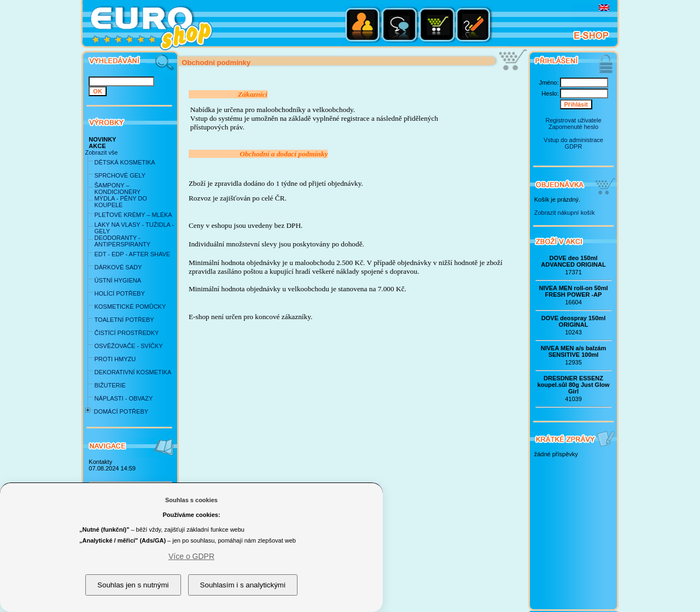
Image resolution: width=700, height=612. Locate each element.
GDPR (574, 146)
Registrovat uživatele (573, 120)
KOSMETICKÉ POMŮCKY (130, 307)
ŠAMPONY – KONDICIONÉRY (117, 189)
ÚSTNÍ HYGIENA (118, 280)
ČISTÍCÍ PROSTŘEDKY (126, 333)
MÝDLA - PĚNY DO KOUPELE (120, 202)
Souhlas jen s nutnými (133, 585)
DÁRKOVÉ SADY (118, 267)
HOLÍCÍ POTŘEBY (119, 293)
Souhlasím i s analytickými (243, 585)
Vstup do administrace (573, 140)
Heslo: (550, 93)
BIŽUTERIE (110, 385)
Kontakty (100, 462)
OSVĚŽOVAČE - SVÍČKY (128, 346)
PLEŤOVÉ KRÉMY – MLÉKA (133, 215)
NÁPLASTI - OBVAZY (123, 398)
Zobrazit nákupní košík (565, 213)
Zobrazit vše (101, 152)
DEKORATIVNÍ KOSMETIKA (133, 372)
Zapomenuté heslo (573, 127)
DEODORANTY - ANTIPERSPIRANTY (122, 241)
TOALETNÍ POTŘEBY (124, 320)
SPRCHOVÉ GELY (119, 175)
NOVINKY (102, 139)
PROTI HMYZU (115, 359)
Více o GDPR (191, 556)
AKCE (97, 146)
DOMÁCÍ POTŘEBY (121, 411)
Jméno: (549, 83)
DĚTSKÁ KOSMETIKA (124, 162)
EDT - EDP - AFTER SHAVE (132, 254)
